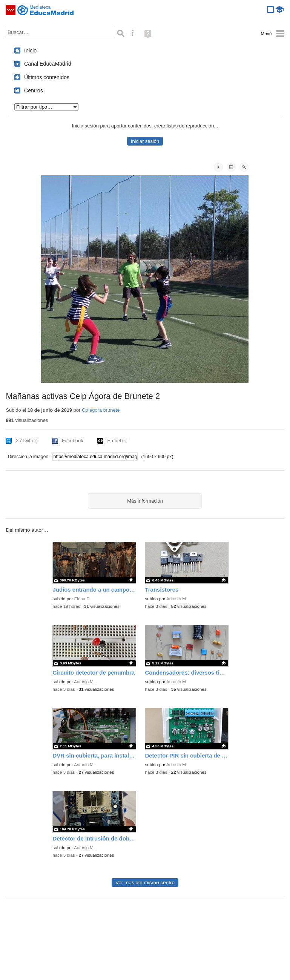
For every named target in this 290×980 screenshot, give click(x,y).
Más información (145, 501)
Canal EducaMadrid (48, 64)
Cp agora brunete (101, 410)
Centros (34, 90)
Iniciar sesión (145, 141)
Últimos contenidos (47, 77)
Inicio (30, 51)
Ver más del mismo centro (145, 883)
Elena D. (83, 599)
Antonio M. (177, 599)
